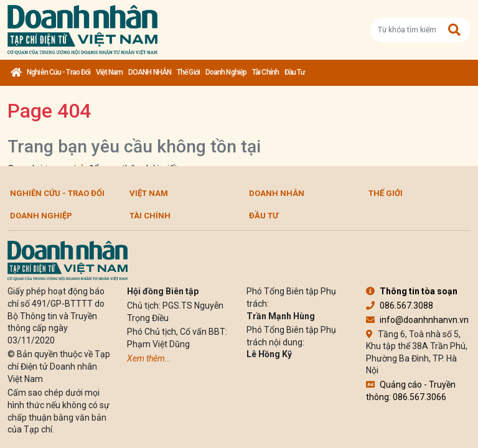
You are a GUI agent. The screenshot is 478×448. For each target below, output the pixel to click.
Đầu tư (295, 72)
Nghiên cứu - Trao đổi (59, 72)
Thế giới (188, 72)
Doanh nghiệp (226, 72)
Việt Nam (109, 72)
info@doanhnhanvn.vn (417, 320)
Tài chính (265, 72)
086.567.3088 (400, 306)
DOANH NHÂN (150, 72)
